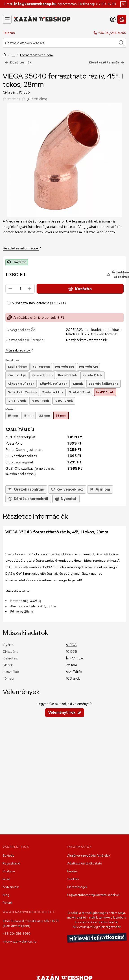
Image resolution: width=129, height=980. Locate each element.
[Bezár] (123, 4)
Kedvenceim (11, 887)
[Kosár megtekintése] (122, 19)
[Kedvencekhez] (67, 489)
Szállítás (73, 879)
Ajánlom (100, 489)
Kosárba (80, 289)
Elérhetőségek (77, 887)
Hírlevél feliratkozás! (97, 938)
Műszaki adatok (19, 350)
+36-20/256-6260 (112, 33)
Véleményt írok (65, 713)
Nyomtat (66, 499)
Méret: (10, 409)
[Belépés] (113, 19)
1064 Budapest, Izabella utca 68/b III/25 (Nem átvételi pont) (31, 923)
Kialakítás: (13, 360)
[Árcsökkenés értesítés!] (120, 275)
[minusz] (10, 289)
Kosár (7, 879)
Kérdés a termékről (28, 499)
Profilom (9, 871)
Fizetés (72, 871)
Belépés (8, 856)
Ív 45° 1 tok (75, 658)
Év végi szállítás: (20, 330)
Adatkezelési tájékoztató (85, 863)
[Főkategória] (4, 55)
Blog (6, 895)
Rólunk (8, 903)
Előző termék (18, 62)
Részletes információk (22, 248)
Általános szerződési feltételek (89, 856)
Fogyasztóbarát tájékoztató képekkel (93, 895)
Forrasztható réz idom (36, 55)
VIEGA (71, 645)
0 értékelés (37, 99)
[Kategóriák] (7, 19)
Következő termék (106, 62)
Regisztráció (11, 863)
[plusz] (30, 289)
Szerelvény (13, 55)
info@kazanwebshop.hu (35, 4)
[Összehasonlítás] (26, 489)
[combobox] (64, 43)
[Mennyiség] (20, 289)
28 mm (71, 665)
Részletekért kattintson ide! (87, 340)
